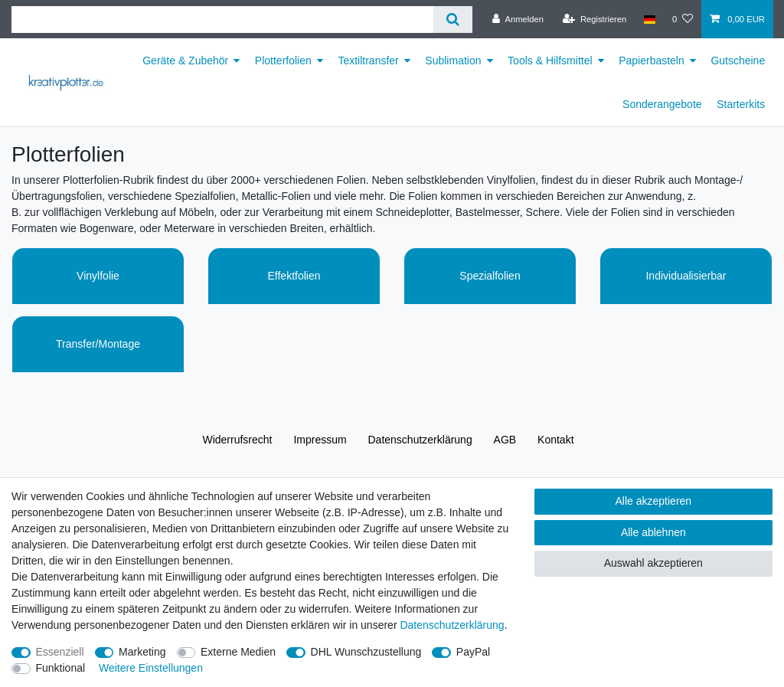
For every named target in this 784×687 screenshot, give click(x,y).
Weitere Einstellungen (151, 668)
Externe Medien (238, 652)
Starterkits (741, 104)
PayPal (473, 652)
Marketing (142, 652)
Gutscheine (738, 61)
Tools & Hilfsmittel (550, 61)
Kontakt (555, 440)
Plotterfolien (283, 61)
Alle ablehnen (653, 532)
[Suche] (453, 20)
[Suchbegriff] (222, 20)
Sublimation (453, 61)
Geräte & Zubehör (185, 61)
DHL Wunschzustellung (366, 652)
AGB (505, 440)
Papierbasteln (652, 61)
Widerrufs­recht (237, 440)
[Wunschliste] (683, 19)
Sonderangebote (662, 104)
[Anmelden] (518, 19)
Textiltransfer (368, 61)
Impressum (320, 440)
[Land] (649, 19)
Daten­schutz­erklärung (420, 440)
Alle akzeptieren (654, 501)
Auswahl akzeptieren (653, 563)
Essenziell (60, 652)
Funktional (61, 668)
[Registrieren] (595, 19)
